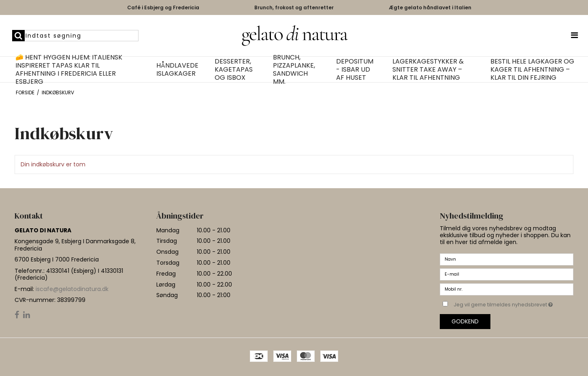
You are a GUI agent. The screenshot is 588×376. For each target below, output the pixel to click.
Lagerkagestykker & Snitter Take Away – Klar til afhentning (428, 70)
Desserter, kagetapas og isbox (234, 70)
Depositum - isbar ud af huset (355, 70)
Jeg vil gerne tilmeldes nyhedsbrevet (513, 303)
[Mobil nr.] (507, 289)
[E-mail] (507, 274)
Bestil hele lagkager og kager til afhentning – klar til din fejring (532, 70)
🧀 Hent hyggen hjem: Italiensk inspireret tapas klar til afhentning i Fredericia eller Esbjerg (69, 70)
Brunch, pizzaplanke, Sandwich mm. (294, 70)
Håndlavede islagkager (177, 70)
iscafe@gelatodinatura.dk (72, 289)
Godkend (465, 321)
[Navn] (507, 259)
